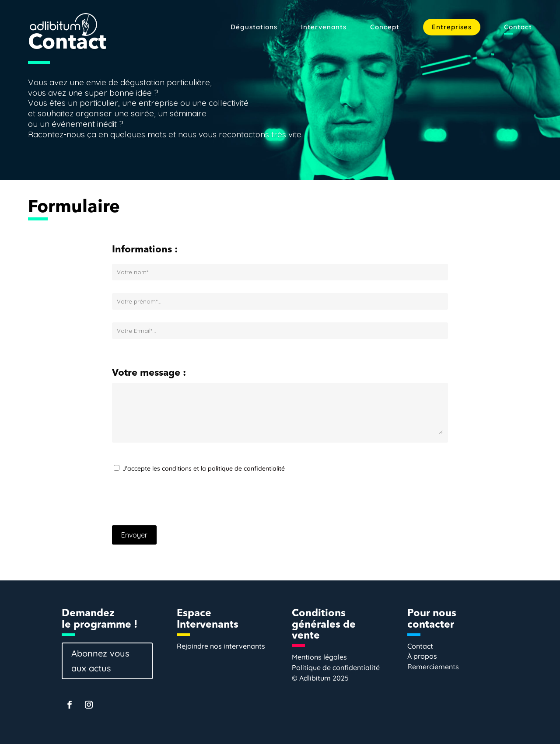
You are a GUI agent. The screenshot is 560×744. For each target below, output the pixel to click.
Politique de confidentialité (336, 667)
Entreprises (452, 27)
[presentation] (178, 502)
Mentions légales (319, 657)
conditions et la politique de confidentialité (223, 468)
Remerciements (433, 667)
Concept (385, 28)
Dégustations (254, 28)
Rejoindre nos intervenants (221, 646)
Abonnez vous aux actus (100, 661)
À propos (422, 656)
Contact (518, 28)
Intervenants (324, 28)
